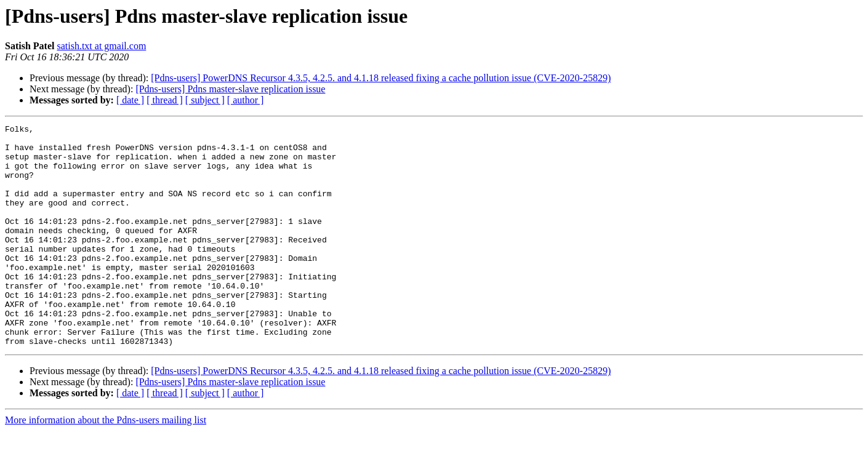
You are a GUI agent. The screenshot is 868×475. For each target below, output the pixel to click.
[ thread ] (165, 100)
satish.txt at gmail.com (101, 46)
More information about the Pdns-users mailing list (106, 464)
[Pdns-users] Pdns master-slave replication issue (230, 89)
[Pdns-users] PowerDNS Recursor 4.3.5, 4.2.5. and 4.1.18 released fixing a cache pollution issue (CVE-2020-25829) (381, 78)
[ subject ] (205, 100)
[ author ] (246, 100)
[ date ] (130, 100)
